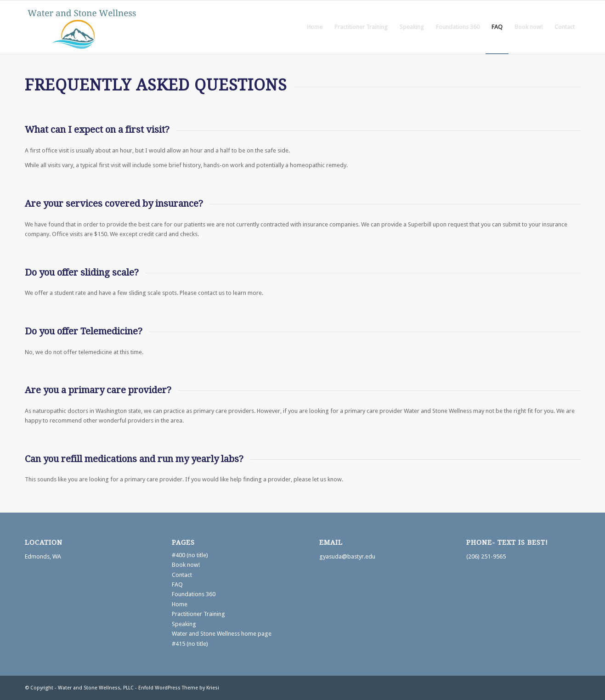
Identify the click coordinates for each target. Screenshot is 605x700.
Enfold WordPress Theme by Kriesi (179, 688)
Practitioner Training (198, 614)
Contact (182, 575)
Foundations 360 (194, 594)
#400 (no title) (190, 555)
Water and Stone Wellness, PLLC (96, 688)
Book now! (186, 565)
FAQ (177, 584)
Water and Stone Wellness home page (222, 634)
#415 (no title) (190, 644)
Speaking (184, 624)
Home (180, 604)
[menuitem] (315, 27)
